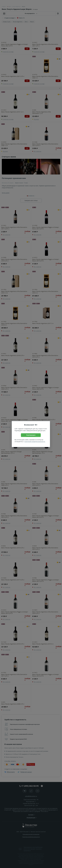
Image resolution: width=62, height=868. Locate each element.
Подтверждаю (31, 435)
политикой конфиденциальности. (35, 442)
